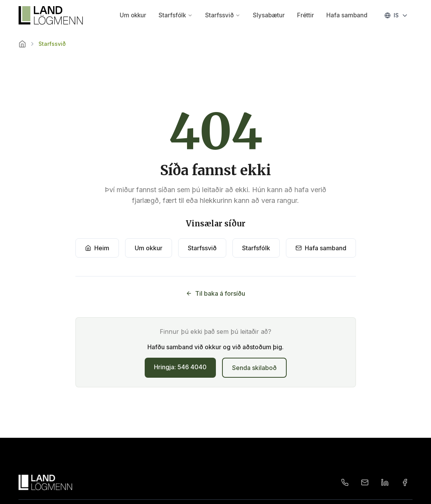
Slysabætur (269, 15)
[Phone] (345, 482)
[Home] (22, 44)
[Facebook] (405, 482)
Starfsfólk (176, 15)
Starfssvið (223, 15)
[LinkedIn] (385, 482)
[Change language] (396, 15)
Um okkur (133, 15)
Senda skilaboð (254, 368)
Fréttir (306, 15)
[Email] (365, 482)
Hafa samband (347, 15)
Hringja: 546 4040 (180, 367)
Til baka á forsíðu (215, 293)
